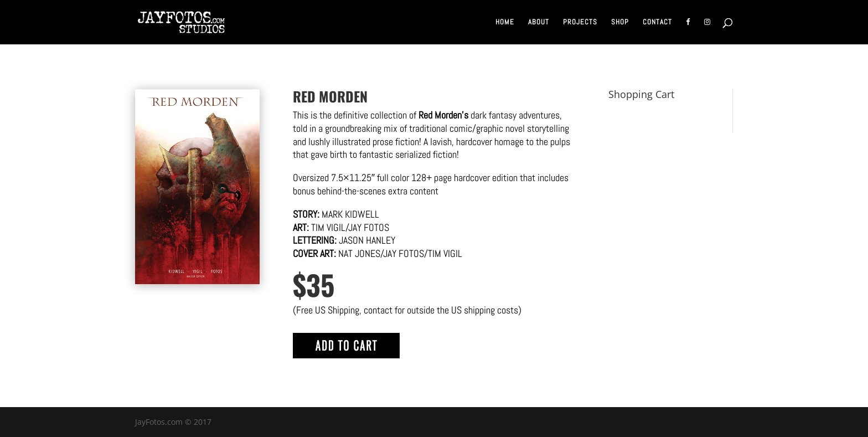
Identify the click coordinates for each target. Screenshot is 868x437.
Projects (580, 22)
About (539, 22)
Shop (620, 22)
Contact (657, 22)
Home (505, 22)
